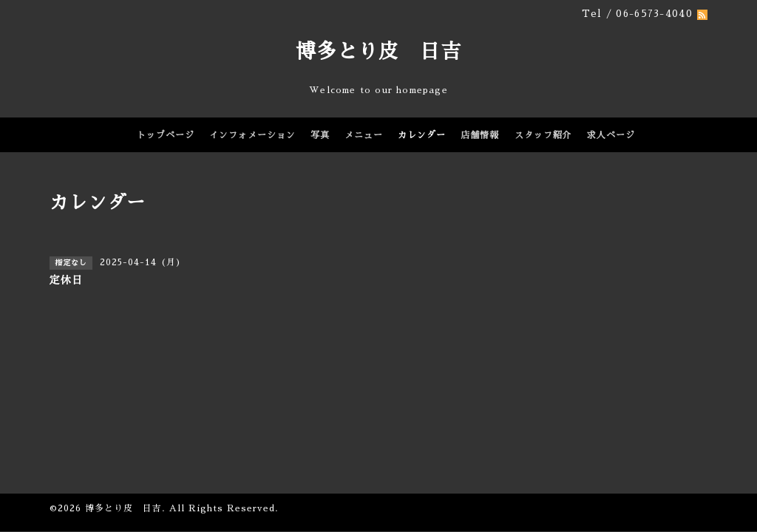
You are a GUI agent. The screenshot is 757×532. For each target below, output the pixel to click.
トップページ (166, 135)
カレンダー (422, 135)
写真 (320, 135)
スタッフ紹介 (543, 135)
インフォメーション (252, 135)
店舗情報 (480, 135)
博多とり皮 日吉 (378, 51)
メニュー (364, 135)
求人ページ (611, 135)
